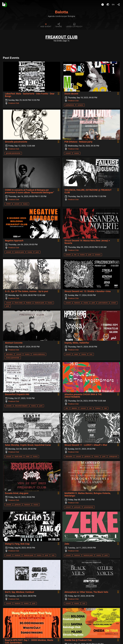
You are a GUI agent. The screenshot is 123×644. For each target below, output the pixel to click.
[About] (103, 5)
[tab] (46, 25)
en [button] (113, 5)
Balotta (61, 12)
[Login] (118, 5)
